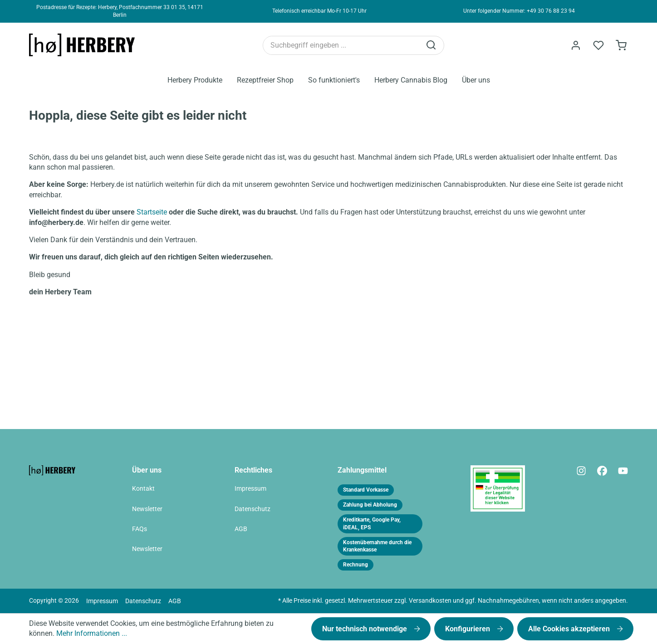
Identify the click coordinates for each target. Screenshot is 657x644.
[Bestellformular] (621, 45)
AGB (241, 529)
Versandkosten (430, 601)
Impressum (250, 489)
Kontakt (143, 489)
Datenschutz (253, 509)
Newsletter (147, 509)
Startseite (152, 212)
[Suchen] (432, 45)
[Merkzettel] (598, 45)
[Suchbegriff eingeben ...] (342, 45)
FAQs (140, 529)
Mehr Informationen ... (92, 633)
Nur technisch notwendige (365, 629)
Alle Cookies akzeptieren (570, 629)
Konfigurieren (468, 629)
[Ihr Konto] (576, 45)
